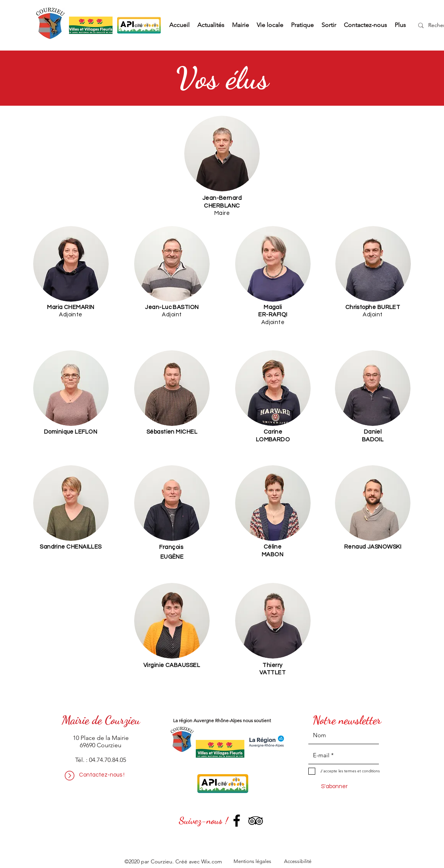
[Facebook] (237, 821)
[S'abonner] (334, 787)
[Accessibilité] (298, 862)
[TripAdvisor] (256, 821)
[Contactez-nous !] (102, 775)
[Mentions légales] (252, 862)
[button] (240, 25)
